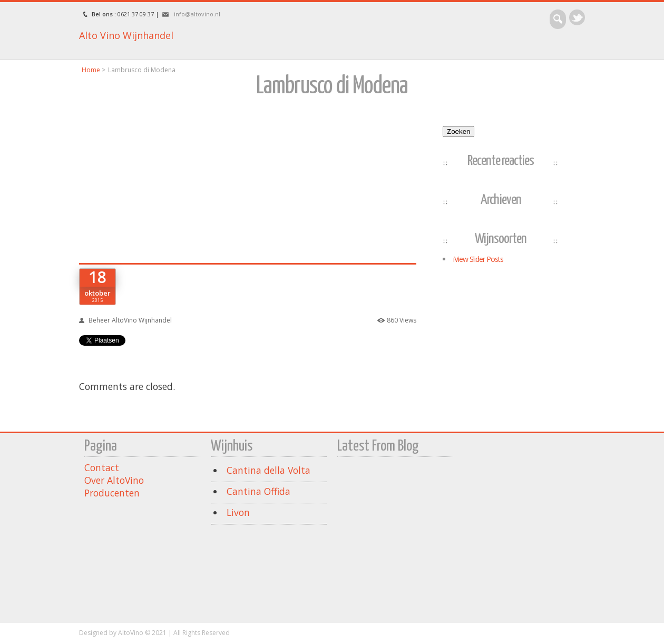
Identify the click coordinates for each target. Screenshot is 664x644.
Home (91, 70)
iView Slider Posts (478, 259)
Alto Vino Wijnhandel (126, 35)
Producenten (112, 493)
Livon (238, 512)
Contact (102, 467)
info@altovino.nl (197, 14)
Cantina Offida (258, 491)
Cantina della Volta (268, 470)
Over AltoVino (114, 480)
